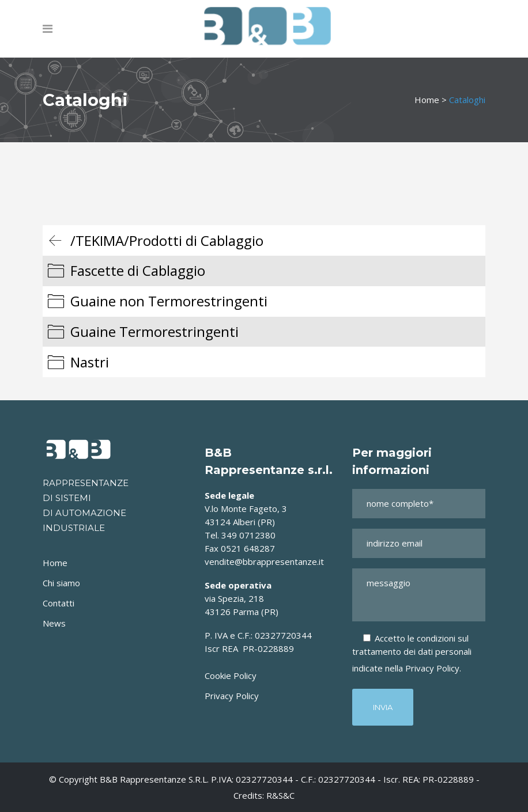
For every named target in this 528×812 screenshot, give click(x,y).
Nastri (90, 362)
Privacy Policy (232, 696)
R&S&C (280, 795)
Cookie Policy (231, 676)
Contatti (59, 603)
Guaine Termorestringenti (154, 331)
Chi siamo (61, 583)
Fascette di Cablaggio (138, 270)
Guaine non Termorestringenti (169, 301)
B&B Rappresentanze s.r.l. (155, 779)
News (54, 623)
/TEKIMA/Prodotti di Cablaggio (167, 240)
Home (427, 100)
